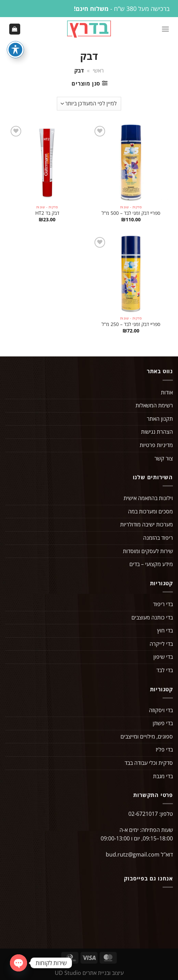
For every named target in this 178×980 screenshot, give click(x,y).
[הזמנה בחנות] (89, 104)
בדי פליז (164, 749)
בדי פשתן (163, 723)
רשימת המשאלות (154, 405)
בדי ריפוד (163, 604)
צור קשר (164, 458)
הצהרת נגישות (157, 432)
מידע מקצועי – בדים (151, 564)
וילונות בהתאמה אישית (148, 498)
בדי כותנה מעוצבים (152, 617)
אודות (167, 392)
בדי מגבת (163, 776)
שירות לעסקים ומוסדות (148, 551)
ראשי (98, 70)
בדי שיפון (163, 657)
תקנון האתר (160, 419)
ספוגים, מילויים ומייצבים (147, 736)
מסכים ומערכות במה (150, 511)
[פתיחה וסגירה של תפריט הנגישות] (15, 50)
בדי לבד (165, 670)
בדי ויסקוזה (161, 710)
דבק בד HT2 (47, 213)
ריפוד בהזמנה (158, 538)
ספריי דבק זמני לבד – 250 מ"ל (131, 324)
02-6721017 (143, 814)
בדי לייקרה (161, 644)
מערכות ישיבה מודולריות (147, 524)
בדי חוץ (165, 630)
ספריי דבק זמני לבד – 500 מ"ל (131, 213)
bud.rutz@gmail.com (133, 854)
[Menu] (165, 29)
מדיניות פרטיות (156, 445)
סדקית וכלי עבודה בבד (149, 763)
